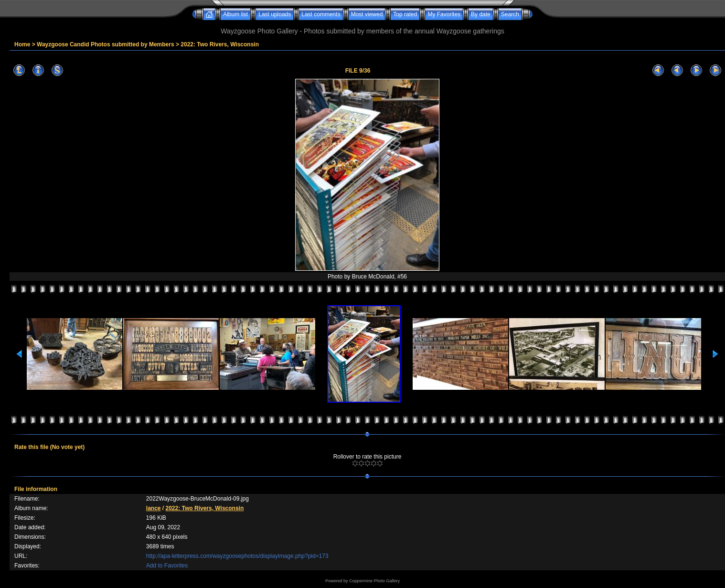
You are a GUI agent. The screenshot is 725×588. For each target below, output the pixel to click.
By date (481, 14)
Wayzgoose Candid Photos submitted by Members (106, 44)
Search (510, 14)
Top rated (405, 14)
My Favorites (444, 14)
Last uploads (275, 14)
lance (154, 508)
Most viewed (367, 14)
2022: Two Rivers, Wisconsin (220, 44)
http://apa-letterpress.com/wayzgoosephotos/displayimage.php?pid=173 (237, 556)
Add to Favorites (167, 566)
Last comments (321, 14)
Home (22, 44)
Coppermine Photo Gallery (374, 581)
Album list (235, 14)
